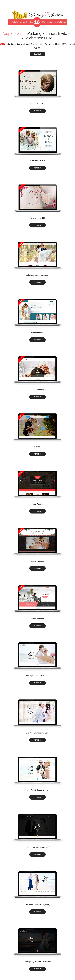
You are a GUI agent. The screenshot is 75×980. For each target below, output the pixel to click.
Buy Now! (37, 54)
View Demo (37, 111)
